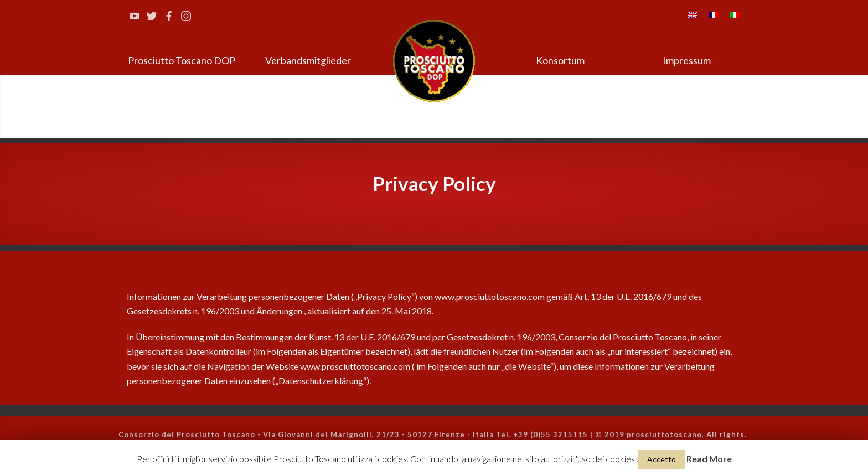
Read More (709, 459)
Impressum (687, 60)
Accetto (662, 459)
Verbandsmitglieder (308, 60)
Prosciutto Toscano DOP (182, 60)
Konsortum (560, 60)
